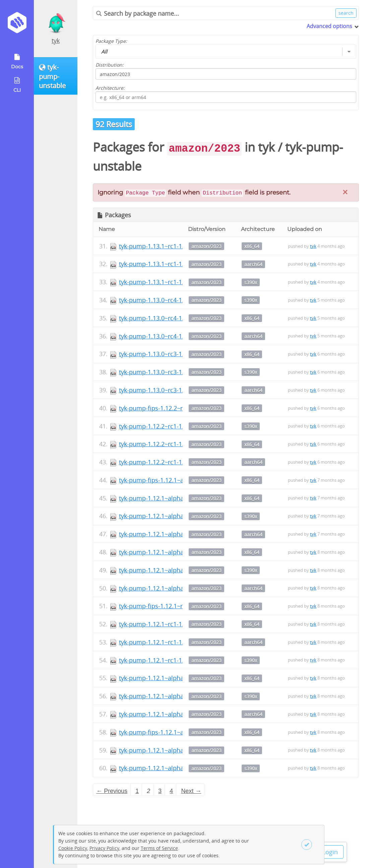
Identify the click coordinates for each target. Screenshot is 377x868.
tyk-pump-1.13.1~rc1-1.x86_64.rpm (168, 246)
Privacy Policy (104, 848)
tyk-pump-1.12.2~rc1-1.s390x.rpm (166, 426)
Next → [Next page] (191, 791)
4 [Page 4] (171, 791)
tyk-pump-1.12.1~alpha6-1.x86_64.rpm (173, 498)
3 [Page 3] (160, 791)
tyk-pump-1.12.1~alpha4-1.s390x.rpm (171, 696)
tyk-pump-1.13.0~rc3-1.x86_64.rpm (168, 354)
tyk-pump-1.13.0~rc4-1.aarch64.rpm (169, 336)
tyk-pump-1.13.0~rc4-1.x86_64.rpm (168, 318)
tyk (56, 41)
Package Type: (111, 41)
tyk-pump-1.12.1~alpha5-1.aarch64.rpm (174, 588)
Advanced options (329, 26)
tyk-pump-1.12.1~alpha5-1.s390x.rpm (171, 570)
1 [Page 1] (137, 791)
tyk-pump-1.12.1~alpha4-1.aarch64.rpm (174, 714)
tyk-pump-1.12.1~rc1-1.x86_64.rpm (168, 624)
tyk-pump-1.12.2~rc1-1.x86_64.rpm (168, 444)
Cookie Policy (73, 848)
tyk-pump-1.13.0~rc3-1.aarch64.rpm (169, 390)
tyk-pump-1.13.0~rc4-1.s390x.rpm (166, 300)
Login (330, 852)
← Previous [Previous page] (112, 791)
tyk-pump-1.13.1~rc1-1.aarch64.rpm (169, 264)
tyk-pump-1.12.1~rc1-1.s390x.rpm (166, 660)
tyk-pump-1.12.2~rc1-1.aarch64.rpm (169, 462)
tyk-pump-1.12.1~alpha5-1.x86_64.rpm (173, 552)
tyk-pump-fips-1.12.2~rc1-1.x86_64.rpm (174, 408)
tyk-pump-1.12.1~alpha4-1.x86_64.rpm (173, 678)
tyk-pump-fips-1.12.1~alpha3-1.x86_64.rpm (179, 732)
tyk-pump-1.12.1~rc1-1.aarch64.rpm (169, 642)
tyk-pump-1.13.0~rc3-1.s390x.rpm (166, 372)
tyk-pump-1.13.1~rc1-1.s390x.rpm (166, 282)
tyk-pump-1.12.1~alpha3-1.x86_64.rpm (173, 750)
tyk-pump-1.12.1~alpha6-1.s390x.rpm (171, 516)
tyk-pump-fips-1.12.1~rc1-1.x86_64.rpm (174, 606)
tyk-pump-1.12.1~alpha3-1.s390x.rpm (171, 768)
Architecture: (110, 88)
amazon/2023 (206, 246)
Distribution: (110, 65)
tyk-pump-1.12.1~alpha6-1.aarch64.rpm (174, 534)
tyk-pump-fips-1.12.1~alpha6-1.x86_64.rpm (179, 480)
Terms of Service (159, 848)
